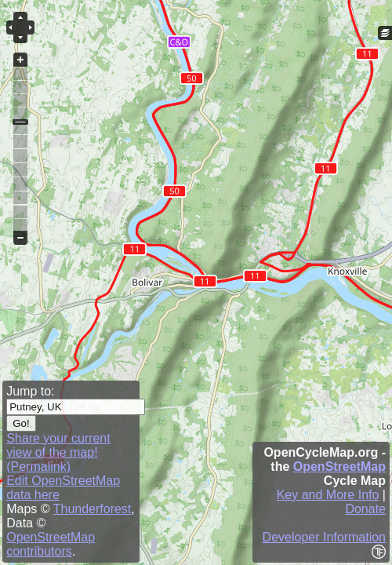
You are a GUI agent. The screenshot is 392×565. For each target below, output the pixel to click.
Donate (365, 509)
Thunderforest (93, 509)
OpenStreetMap (339, 467)
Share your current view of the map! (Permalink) (58, 452)
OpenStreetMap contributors (51, 544)
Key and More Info (328, 495)
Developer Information (324, 537)
